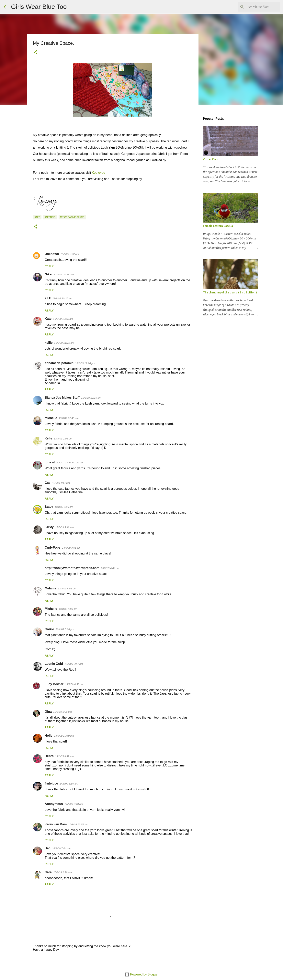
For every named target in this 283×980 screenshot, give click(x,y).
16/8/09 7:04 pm (61, 848)
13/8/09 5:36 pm (65, 629)
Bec (48, 848)
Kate (48, 319)
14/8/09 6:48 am (74, 804)
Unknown (52, 254)
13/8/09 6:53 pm (74, 684)
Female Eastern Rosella (218, 226)
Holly (49, 736)
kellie (49, 343)
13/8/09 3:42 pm (64, 527)
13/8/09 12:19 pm (91, 398)
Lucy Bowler (54, 684)
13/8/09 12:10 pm (85, 363)
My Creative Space (72, 217)
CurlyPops (53, 548)
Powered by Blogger (142, 974)
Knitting (50, 217)
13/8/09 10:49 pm (64, 736)
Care (48, 872)
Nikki (49, 274)
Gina (48, 712)
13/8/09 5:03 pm (68, 609)
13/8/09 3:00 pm (64, 507)
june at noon (54, 462)
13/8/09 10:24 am (64, 274)
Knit (37, 217)
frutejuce (51, 783)
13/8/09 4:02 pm (110, 568)
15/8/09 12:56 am (78, 824)
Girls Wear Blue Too (39, 7)
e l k (48, 298)
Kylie (49, 438)
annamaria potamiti (59, 363)
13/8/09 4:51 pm (67, 589)
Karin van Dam (56, 824)
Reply (49, 266)
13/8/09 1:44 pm (61, 483)
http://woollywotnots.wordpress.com (72, 568)
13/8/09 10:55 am (63, 319)
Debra (49, 756)
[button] (35, 53)
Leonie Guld (54, 664)
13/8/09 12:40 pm (69, 418)
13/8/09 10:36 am (62, 298)
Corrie (49, 629)
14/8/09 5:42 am (64, 756)
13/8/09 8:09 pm (62, 712)
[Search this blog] (259, 7)
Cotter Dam (211, 159)
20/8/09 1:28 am (62, 872)
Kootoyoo (98, 173)
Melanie (51, 588)
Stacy (49, 507)
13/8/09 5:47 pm (74, 664)
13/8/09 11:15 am (64, 343)
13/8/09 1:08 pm (63, 439)
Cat (47, 483)
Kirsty (49, 527)
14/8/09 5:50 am (69, 784)
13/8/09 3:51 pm (71, 548)
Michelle (51, 418)
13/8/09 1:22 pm (74, 463)
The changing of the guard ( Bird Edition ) (230, 292)
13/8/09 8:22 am (70, 254)
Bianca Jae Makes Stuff (62, 398)
